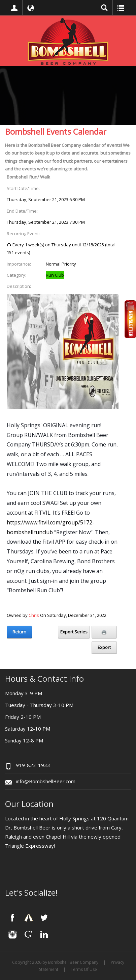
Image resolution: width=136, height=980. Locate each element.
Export (104, 647)
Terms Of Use (84, 969)
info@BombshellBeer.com (46, 781)
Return (19, 632)
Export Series (74, 632)
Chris (34, 615)
